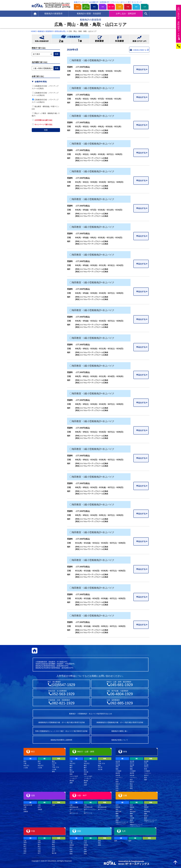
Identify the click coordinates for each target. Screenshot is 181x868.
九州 (145, 7)
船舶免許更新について (120, 740)
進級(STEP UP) (139, 39)
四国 (136, 7)
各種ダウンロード (80, 2)
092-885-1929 (122, 703)
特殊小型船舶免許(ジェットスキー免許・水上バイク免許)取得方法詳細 (61, 731)
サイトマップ (137, 2)
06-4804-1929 (122, 694)
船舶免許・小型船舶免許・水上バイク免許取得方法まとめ (91, 714)
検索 (46, 130)
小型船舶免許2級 (61, 41)
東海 (94, 7)
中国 (128, 7)
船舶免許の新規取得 (45, 31)
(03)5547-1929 (63, 685)
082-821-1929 (63, 703)
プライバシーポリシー (119, 2)
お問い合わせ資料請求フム (179, 23)
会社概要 (92, 2)
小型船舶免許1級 (80, 41)
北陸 (103, 7)
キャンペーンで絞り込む (42, 124)
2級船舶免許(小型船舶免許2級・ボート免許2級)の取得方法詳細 (120, 722)
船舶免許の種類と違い (120, 731)
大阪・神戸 (111, 7)
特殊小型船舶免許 (42, 39)
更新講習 (99, 39)
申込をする (141, 69)
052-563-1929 (63, 694)
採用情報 (103, 2)
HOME (34, 31)
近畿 (119, 7)
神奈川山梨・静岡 (86, 7)
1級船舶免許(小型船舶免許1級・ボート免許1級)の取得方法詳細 (61, 722)
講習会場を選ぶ (61, 31)
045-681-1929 (122, 685)
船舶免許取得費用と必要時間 (61, 740)
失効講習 (119, 39)
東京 (78, 7)
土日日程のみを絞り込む (42, 120)
